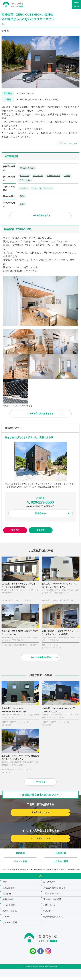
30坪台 (22, 196)
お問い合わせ (50, 907)
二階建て (67, 176)
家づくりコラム (10, 913)
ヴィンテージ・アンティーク (42, 188)
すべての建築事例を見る (41, 657)
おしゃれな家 (38, 176)
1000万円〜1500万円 (27, 168)
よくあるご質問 (61, 861)
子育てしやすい (25, 180)
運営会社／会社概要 (53, 901)
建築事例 (20, 853)
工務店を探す (9, 888)
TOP (3, 870)
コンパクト (24, 188)
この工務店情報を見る (41, 215)
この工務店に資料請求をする (40, 414)
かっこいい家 (25, 176)
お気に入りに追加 (70, 143)
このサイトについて (53, 895)
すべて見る (41, 782)
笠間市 (22, 204)
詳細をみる (41, 513)
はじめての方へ (51, 882)
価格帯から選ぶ (24, 870)
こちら (29, 271)
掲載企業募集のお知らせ (55, 888)
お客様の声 (61, 853)
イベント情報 (20, 861)
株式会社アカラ (13, 428)
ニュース (7, 919)
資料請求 (41, 530)
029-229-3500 (40, 502)
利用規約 (48, 913)
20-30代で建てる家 (53, 176)
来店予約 (15, 530)
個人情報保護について (54, 919)
